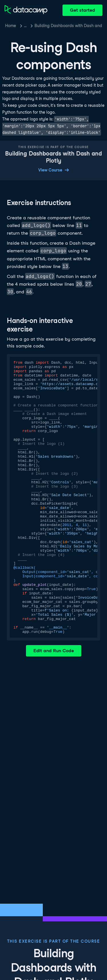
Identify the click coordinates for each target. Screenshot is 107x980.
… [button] (25, 26)
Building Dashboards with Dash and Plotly (68, 26)
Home (11, 26)
